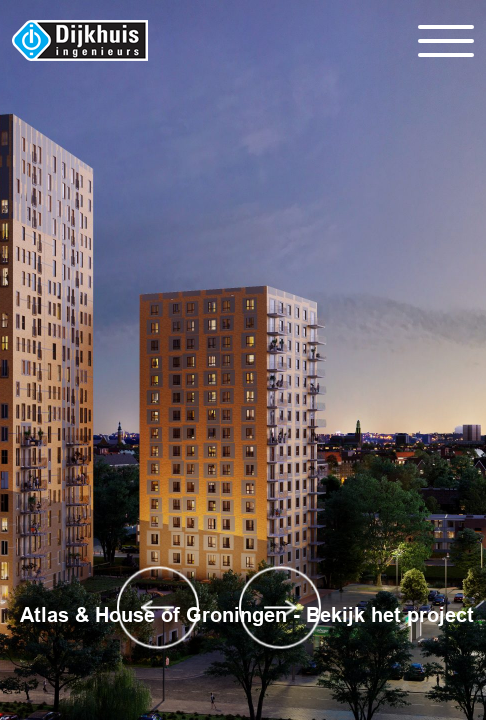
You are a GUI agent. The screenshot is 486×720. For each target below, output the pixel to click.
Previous (158, 607)
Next (280, 607)
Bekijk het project (390, 615)
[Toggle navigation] (446, 41)
